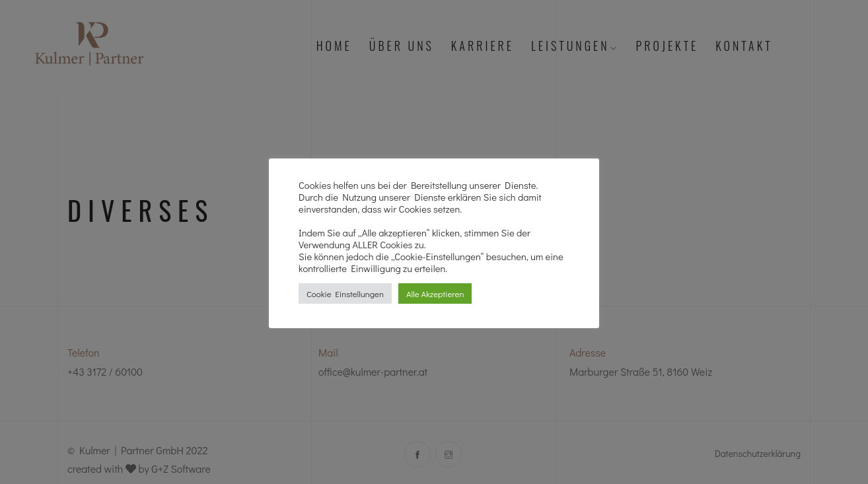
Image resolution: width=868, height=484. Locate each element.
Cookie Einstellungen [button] (345, 294)
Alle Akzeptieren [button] (435, 294)
